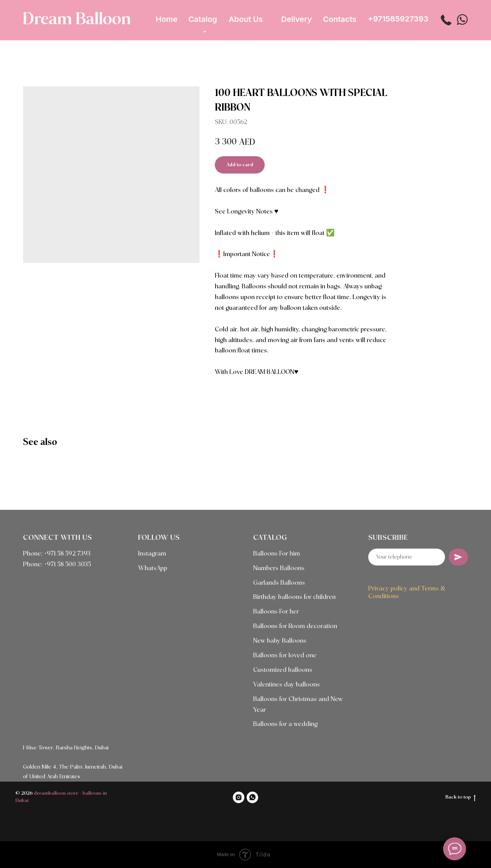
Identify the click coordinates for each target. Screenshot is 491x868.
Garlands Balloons (279, 583)
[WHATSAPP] (252, 797)
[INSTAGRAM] (239, 797)
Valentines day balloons (287, 685)
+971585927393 (398, 19)
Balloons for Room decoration (295, 626)
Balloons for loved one (285, 656)
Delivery (297, 19)
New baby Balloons (280, 641)
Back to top (461, 798)
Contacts (340, 19)
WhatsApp (153, 568)
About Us (246, 19)
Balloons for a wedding (285, 724)
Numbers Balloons (279, 568)
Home (167, 19)
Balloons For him (277, 554)
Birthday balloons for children (294, 597)
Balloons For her (276, 612)
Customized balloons (283, 670)
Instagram (152, 554)
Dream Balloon (77, 20)
